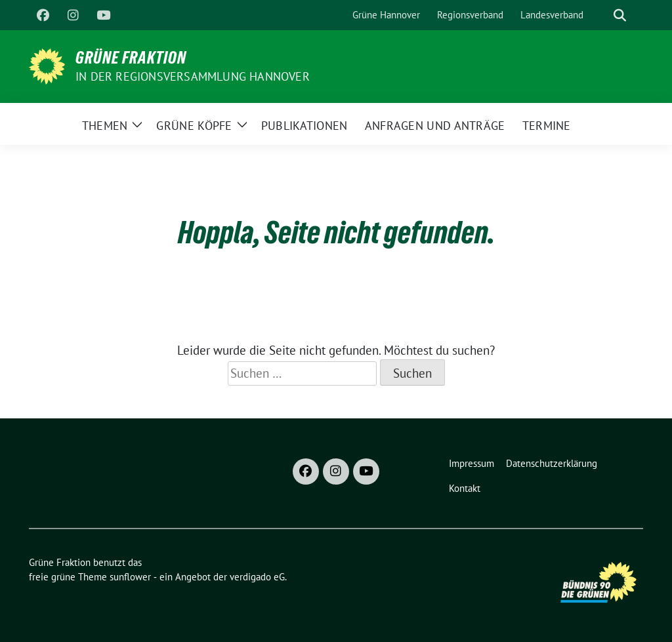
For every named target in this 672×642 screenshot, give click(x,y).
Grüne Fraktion (131, 58)
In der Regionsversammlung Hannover (193, 76)
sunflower (130, 577)
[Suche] (601, 15)
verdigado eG (257, 577)
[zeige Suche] (620, 15)
